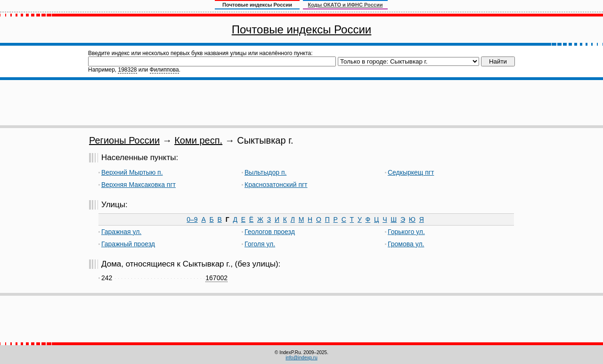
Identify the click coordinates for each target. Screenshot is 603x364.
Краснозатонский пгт (276, 185)
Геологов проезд (270, 232)
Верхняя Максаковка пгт (139, 185)
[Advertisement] (301, 103)
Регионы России (124, 140)
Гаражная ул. (121, 232)
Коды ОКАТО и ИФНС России (346, 5)
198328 (127, 70)
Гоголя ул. (260, 244)
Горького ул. (406, 232)
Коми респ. (198, 140)
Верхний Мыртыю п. (132, 172)
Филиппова (164, 70)
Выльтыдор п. (265, 172)
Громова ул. (406, 244)
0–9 (192, 219)
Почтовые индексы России (301, 29)
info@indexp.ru (301, 358)
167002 (216, 278)
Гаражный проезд (128, 244)
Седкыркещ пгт (411, 172)
